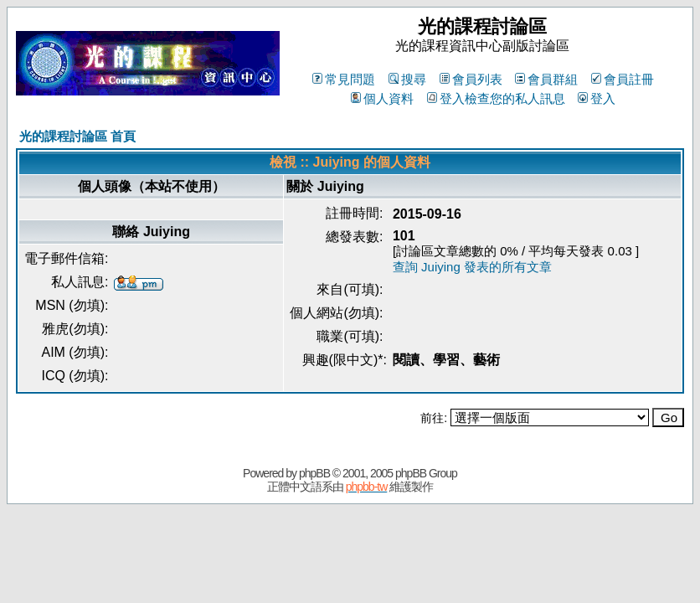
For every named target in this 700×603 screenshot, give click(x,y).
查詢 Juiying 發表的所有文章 (472, 267)
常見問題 (344, 79)
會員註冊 (623, 79)
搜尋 (407, 79)
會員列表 (471, 79)
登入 (597, 98)
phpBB (314, 473)
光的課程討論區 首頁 (77, 136)
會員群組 (546, 79)
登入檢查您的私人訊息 (496, 98)
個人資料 (382, 98)
